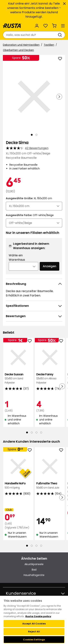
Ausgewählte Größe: (29, 198)
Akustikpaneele (34, 564)
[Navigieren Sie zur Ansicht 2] (36, 135)
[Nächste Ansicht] (59, 97)
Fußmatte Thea (50, 486)
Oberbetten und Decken (18, 50)
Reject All (34, 632)
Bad (34, 570)
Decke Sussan (18, 379)
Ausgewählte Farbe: (30, 215)
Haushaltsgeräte (34, 575)
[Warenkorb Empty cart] (54, 26)
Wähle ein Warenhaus (17, 258)
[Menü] (63, 26)
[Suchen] (61, 35)
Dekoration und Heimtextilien (21, 45)
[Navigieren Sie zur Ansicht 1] (32, 135)
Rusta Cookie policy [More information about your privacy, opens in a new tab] (38, 616)
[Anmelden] (37, 26)
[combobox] (30, 35)
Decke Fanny (50, 379)
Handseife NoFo (18, 486)
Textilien (49, 45)
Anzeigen (50, 266)
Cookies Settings (34, 640)
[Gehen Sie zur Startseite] (12, 26)
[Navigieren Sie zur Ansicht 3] (36, 432)
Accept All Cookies (34, 624)
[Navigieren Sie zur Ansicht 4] (41, 432)
